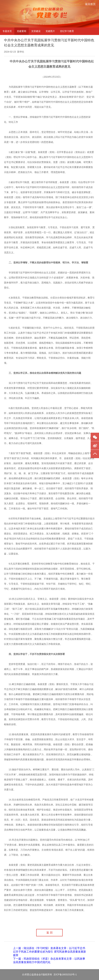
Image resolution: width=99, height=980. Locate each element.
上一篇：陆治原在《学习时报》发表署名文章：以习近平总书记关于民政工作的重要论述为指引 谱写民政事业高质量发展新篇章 (49, 952)
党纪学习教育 (67, 31)
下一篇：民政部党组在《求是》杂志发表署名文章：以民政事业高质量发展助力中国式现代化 (49, 960)
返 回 (49, 933)
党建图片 (50, 31)
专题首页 (7, 31)
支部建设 (36, 31)
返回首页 (90, 4)
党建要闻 (22, 31)
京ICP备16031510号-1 (65, 974)
